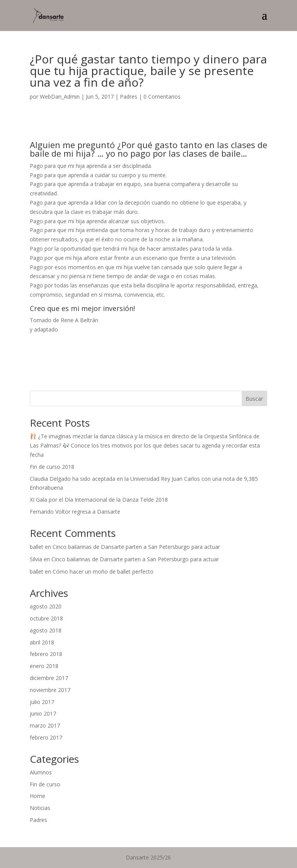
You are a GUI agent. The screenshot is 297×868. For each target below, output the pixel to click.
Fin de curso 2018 (52, 467)
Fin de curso (45, 784)
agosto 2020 (46, 606)
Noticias (40, 808)
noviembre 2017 (50, 690)
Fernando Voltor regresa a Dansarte (75, 512)
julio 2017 (42, 702)
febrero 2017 (46, 737)
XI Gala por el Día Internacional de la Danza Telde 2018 (99, 500)
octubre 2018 (46, 618)
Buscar (254, 399)
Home (38, 796)
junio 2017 (43, 713)
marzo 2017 (45, 725)
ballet (37, 547)
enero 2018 (44, 666)
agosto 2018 (46, 630)
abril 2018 (42, 642)
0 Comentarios (162, 97)
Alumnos (41, 772)
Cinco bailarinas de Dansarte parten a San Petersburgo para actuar (136, 547)
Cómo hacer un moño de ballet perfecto (103, 572)
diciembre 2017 (49, 678)
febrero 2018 (46, 654)
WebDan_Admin (60, 97)
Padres (129, 97)
